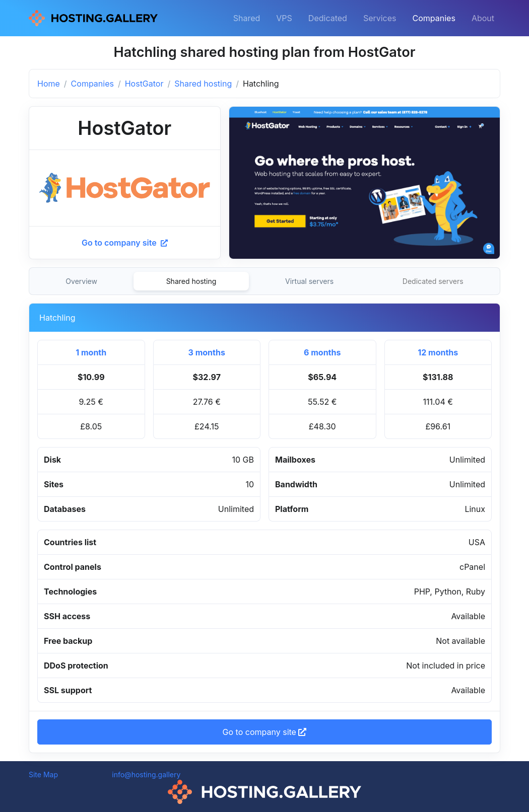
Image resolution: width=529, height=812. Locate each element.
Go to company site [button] (265, 732)
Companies (434, 18)
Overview (81, 281)
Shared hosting (203, 84)
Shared (247, 18)
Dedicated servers (433, 281)
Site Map (43, 774)
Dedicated (328, 18)
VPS (284, 18)
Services (380, 18)
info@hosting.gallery (146, 774)
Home (49, 84)
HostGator (144, 84)
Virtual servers (309, 281)
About (483, 18)
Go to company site (125, 243)
